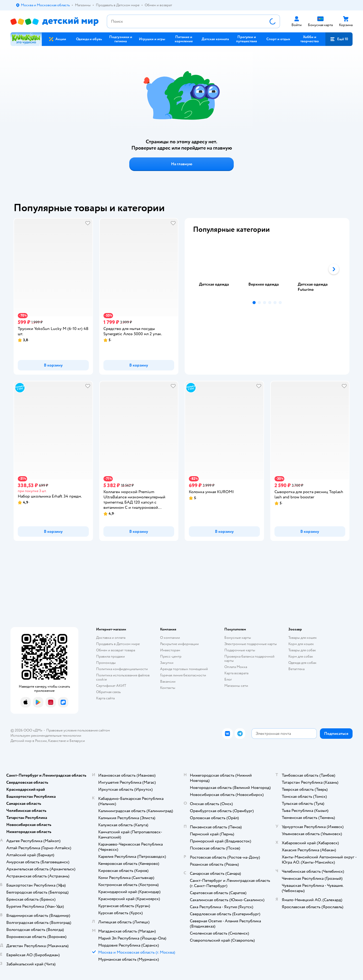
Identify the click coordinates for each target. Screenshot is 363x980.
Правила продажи (110, 656)
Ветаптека (296, 669)
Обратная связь (108, 692)
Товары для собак (302, 650)
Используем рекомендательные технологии (46, 736)
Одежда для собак (302, 663)
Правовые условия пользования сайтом (78, 730)
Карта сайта (105, 698)
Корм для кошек (301, 644)
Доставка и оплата (111, 638)
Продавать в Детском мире (118, 644)
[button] (339, 39)
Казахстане (57, 741)
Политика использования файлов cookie (123, 677)
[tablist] (267, 269)
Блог (228, 679)
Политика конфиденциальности (122, 669)
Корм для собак (301, 656)
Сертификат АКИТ (111, 686)
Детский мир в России (29, 741)
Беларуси (77, 741)
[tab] (218, 269)
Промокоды (106, 663)
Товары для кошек (303, 638)
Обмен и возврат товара (116, 650)
